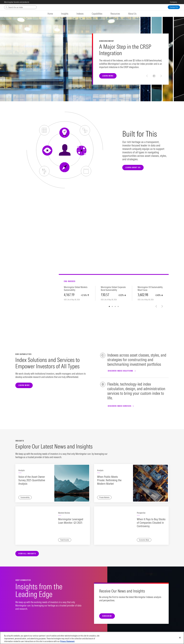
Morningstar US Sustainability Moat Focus (150, 289)
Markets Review (64, 513)
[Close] (180, 638)
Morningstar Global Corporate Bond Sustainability (113, 289)
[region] (92, 638)
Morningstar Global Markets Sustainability (76, 289)
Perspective (141, 513)
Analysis (22, 470)
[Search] (20, 7)
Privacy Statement (67, 641)
